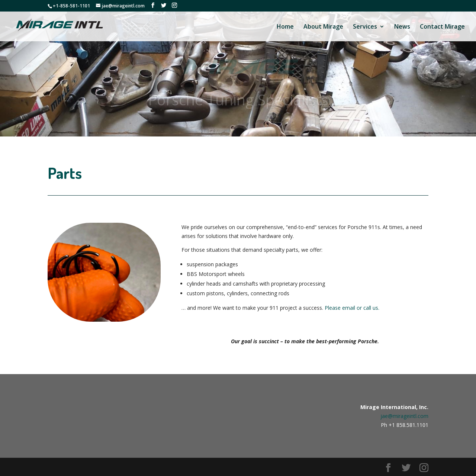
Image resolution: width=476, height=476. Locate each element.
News (402, 27)
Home (285, 27)
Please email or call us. (352, 308)
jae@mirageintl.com (404, 416)
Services (365, 27)
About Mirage (323, 27)
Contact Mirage (442, 27)
